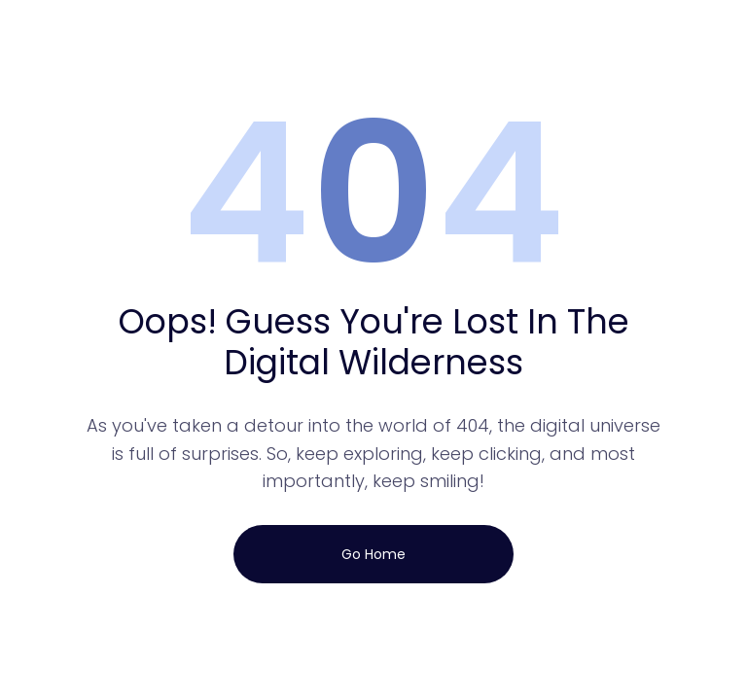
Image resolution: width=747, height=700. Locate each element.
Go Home (373, 554)
